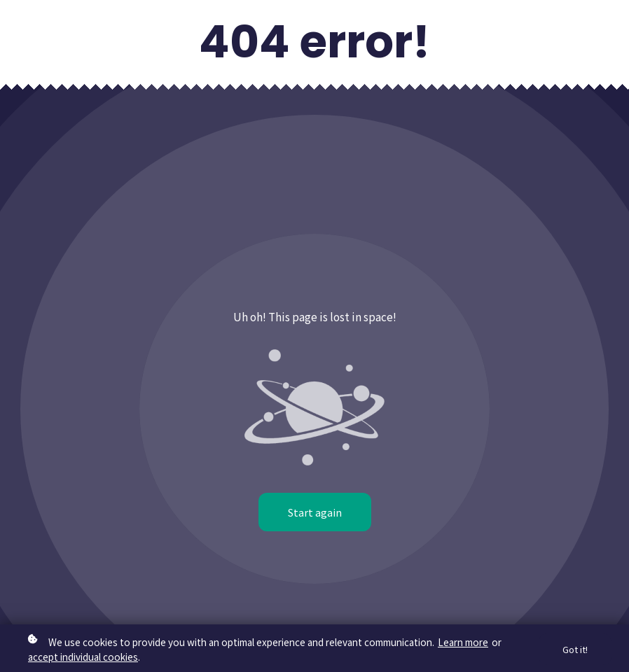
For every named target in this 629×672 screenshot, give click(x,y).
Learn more (463, 642)
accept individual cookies (83, 657)
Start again (315, 512)
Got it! (575, 649)
